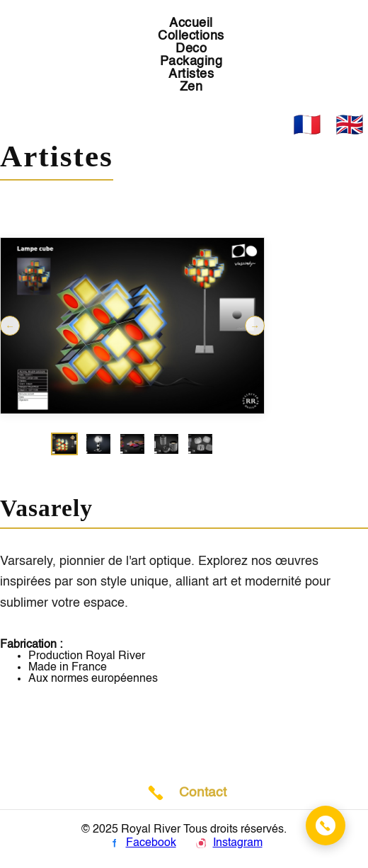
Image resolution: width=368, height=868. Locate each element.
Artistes (191, 74)
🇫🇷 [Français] (307, 125)
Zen (191, 87)
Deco (191, 49)
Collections (191, 36)
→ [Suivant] (254, 326)
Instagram (228, 843)
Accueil (191, 23)
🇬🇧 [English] (350, 125)
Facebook (141, 843)
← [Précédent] (10, 326)
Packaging (191, 62)
